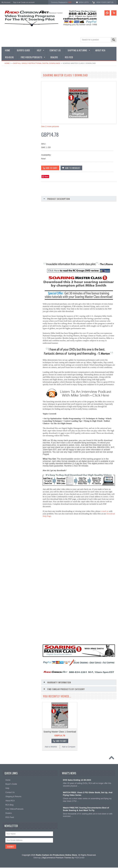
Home (7, 63)
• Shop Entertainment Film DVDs (17, 159)
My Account (6, 2)
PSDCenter (80, 858)
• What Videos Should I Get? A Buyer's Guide (19, 82)
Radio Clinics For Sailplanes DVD (20, 248)
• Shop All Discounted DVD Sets (16, 112)
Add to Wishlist (11, 252)
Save (47, 177)
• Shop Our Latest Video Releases (17, 89)
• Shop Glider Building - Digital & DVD (19, 149)
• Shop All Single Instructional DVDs (18, 107)
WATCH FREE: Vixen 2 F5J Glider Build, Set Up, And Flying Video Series (88, 794)
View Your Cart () (105, 2)
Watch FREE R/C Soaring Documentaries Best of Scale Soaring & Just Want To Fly (86, 809)
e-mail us (105, 511)
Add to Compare (29, 252)
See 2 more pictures (50, 126)
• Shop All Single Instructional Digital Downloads (36, 63)
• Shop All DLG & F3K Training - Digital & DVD (19, 142)
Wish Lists (84, 2)
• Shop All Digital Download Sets (16, 102)
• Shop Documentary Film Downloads (19, 154)
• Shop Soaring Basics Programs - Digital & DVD (17, 119)
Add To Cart (61, 741)
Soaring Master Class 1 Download (60, 732)
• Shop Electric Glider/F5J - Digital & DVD (18, 135)
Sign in (16, 2)
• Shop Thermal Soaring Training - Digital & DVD (17, 127)
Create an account (28, 2)
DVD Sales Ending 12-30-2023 (77, 780)
